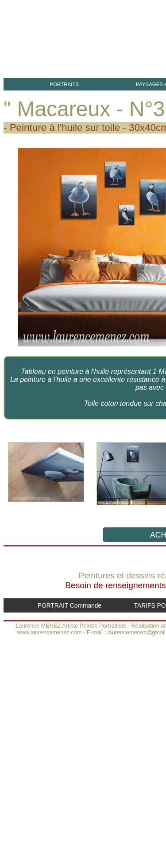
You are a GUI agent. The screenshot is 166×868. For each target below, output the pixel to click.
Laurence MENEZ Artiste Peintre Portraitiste (71, 626)
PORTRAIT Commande (70, 605)
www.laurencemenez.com (50, 632)
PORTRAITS (64, 84)
